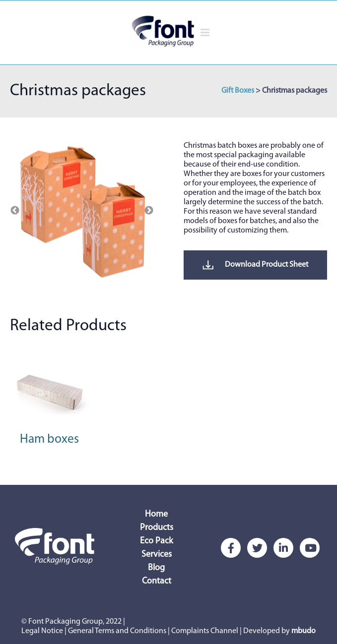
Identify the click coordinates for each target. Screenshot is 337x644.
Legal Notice (42, 631)
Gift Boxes (238, 91)
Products (157, 528)
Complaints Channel (205, 631)
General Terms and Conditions (117, 631)
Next (149, 211)
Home (156, 514)
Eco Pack (156, 541)
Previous (15, 211)
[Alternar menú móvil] (206, 32)
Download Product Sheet (255, 265)
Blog (156, 568)
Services (157, 555)
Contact (157, 581)
